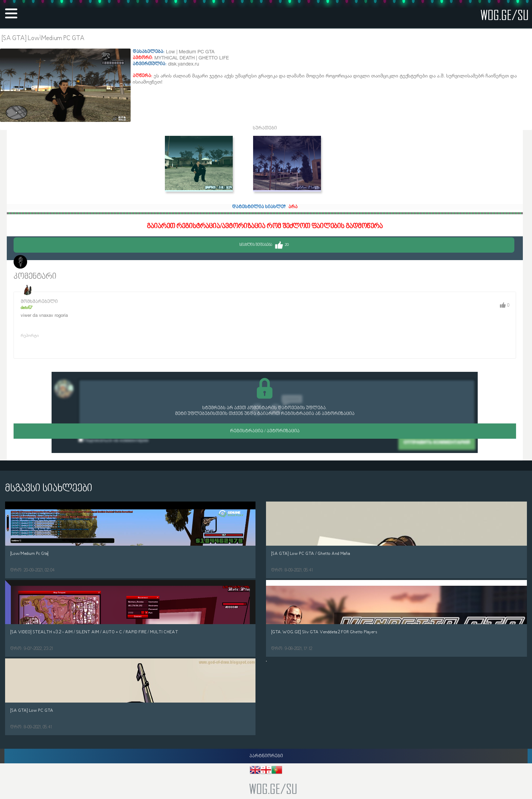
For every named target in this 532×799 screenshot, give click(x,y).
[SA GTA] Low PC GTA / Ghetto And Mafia (310, 554)
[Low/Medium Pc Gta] (29, 554)
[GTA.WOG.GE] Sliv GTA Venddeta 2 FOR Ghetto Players (324, 632)
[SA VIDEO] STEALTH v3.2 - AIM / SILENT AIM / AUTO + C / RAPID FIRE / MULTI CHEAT (94, 632)
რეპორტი (30, 335)
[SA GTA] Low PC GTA (32, 711)
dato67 (27, 308)
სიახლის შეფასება (264, 245)
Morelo (37, 263)
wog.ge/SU (505, 15)
